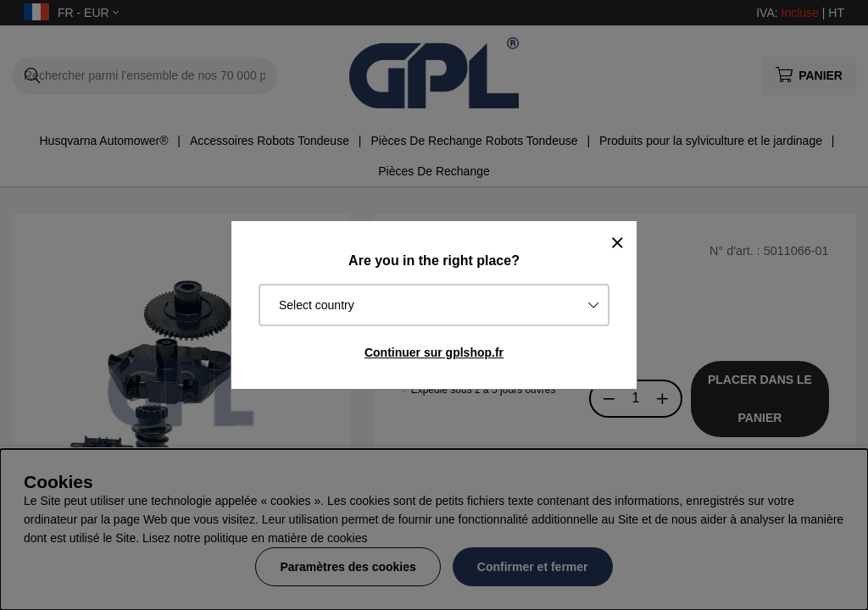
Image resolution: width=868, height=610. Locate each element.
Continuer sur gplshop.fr (434, 352)
